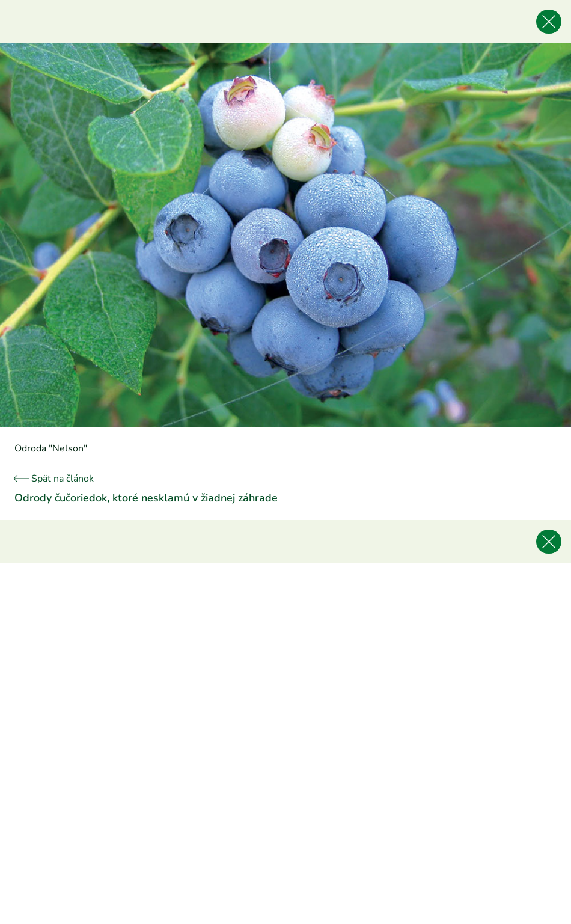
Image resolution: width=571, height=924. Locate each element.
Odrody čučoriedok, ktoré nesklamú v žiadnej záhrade (146, 498)
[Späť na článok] (549, 22)
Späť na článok (54, 479)
